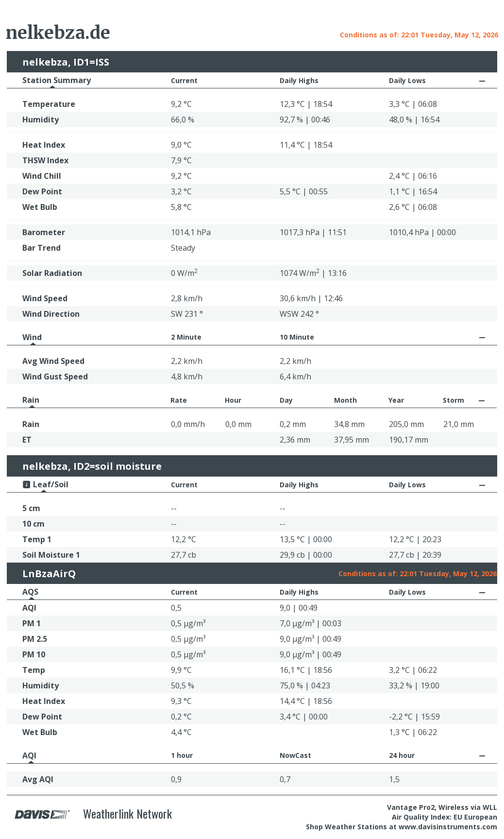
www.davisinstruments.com (448, 827)
